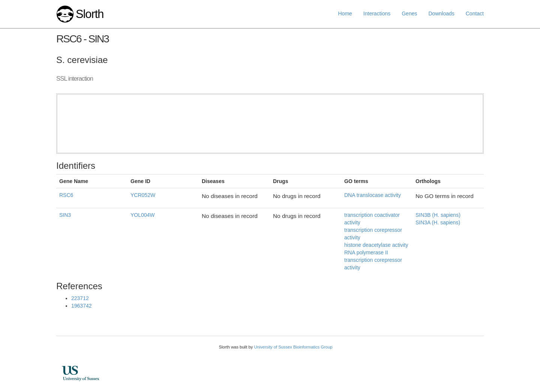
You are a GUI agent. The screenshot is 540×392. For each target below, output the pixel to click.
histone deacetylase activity (376, 245)
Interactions (377, 14)
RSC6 (66, 195)
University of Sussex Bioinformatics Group (293, 347)
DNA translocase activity (373, 195)
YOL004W (143, 215)
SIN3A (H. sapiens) (438, 222)
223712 (80, 298)
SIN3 (65, 215)
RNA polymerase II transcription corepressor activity (373, 260)
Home (345, 14)
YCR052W (143, 195)
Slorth (90, 14)
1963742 (82, 306)
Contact (475, 14)
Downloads (441, 14)
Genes (409, 14)
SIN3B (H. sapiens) (438, 215)
